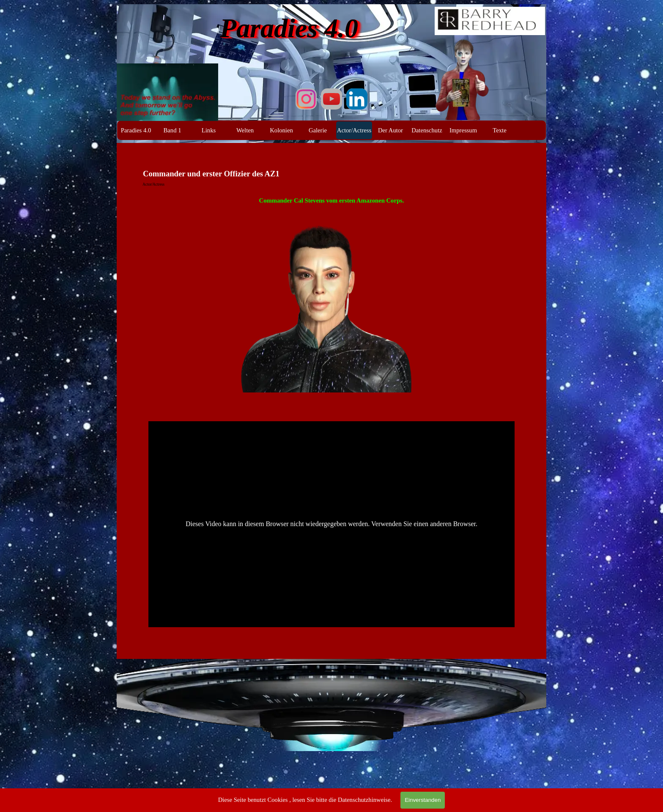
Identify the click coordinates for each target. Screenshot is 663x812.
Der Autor (390, 130)
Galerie (318, 130)
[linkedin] (357, 99)
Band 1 (173, 130)
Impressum (463, 130)
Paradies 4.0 (136, 130)
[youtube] (331, 99)
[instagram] (306, 99)
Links (209, 130)
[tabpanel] (331, 300)
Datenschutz (427, 130)
